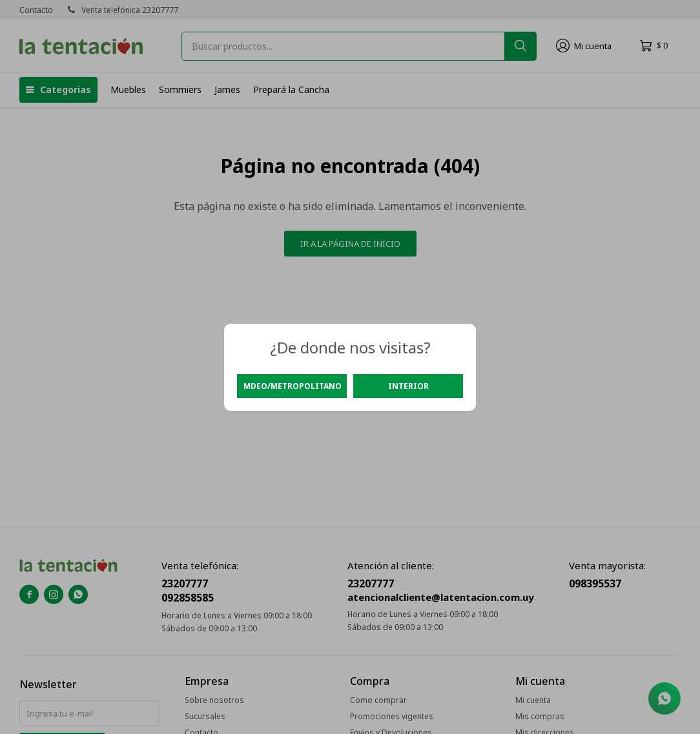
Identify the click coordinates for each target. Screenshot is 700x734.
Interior (408, 386)
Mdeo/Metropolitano (293, 386)
